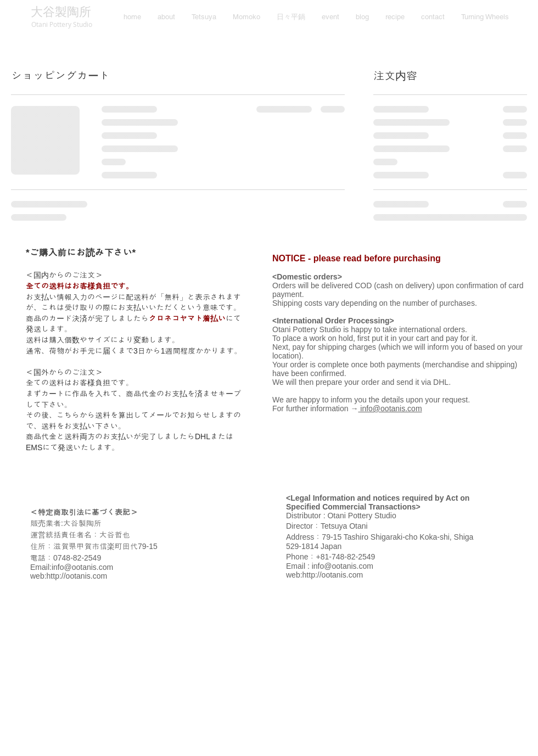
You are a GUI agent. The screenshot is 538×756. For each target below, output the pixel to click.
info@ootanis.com (82, 567)
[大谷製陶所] (61, 12)
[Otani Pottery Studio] (61, 24)
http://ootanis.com (77, 576)
